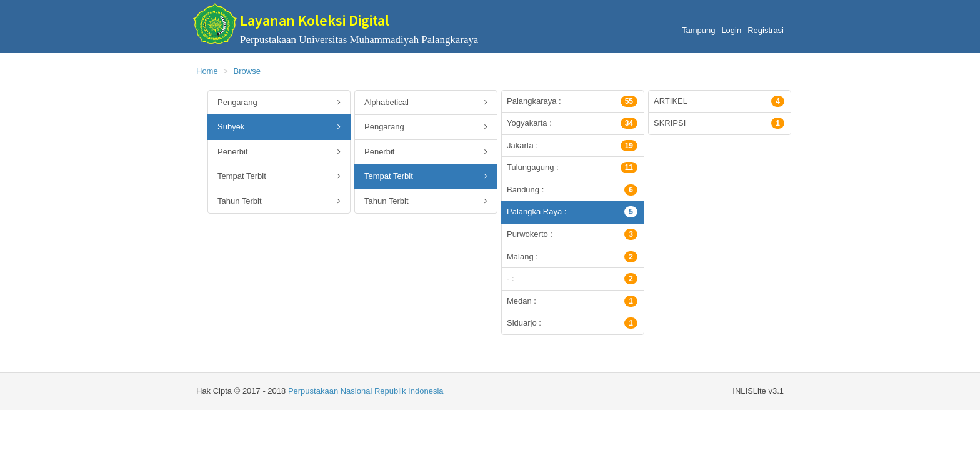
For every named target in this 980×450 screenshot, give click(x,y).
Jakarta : (572, 146)
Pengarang (279, 103)
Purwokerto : (572, 234)
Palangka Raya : (572, 212)
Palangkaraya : (572, 101)
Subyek (279, 127)
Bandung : (572, 190)
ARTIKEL (719, 101)
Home (207, 71)
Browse (247, 71)
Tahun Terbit (279, 202)
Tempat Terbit (279, 177)
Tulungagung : (572, 167)
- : (572, 279)
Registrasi (766, 30)
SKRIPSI (719, 123)
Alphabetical (426, 103)
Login (731, 30)
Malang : (572, 257)
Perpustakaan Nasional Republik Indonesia (366, 391)
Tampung (698, 30)
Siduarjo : (572, 323)
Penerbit (279, 152)
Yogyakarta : (572, 123)
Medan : (572, 301)
